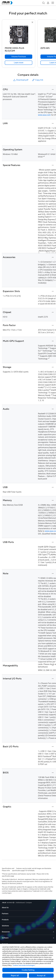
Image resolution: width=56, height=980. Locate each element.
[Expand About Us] (54, 908)
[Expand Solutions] (54, 926)
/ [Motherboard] (20, 903)
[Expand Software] (54, 938)
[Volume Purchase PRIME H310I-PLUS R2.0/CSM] (19, 57)
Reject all (15, 976)
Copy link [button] (38, 80)
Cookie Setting (28, 970)
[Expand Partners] (54, 914)
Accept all (41, 976)
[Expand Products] (54, 920)
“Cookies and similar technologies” (24, 965)
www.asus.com (44, 115)
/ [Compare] (28, 903)
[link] (19, 63)
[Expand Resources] (54, 932)
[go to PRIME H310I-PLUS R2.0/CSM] (19, 35)
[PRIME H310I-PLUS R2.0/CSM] (19, 49)
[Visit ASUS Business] (9, 903)
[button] (43, 3)
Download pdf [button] (21, 80)
